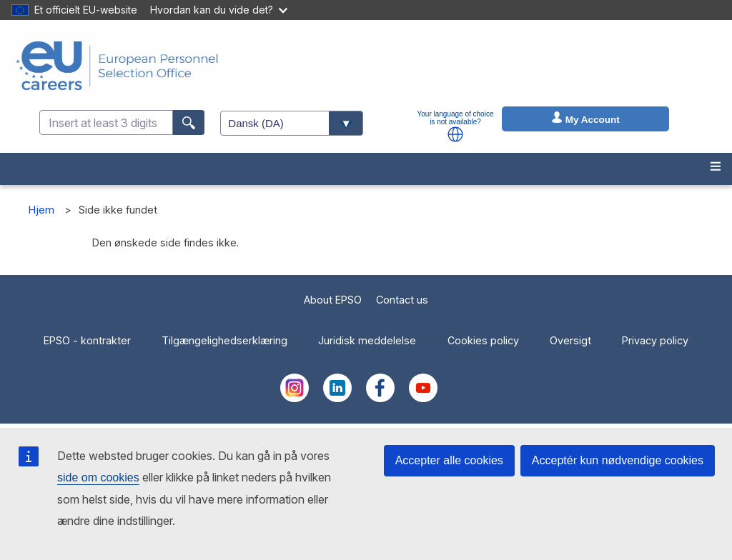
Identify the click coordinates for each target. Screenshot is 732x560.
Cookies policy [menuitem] (483, 340)
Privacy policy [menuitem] (655, 340)
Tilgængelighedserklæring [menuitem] (224, 340)
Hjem (41, 210)
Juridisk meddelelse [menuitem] (367, 340)
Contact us (402, 300)
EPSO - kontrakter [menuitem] (87, 340)
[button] (455, 134)
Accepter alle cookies (449, 460)
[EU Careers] (117, 66)
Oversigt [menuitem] (570, 340)
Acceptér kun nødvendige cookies (618, 460)
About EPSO (333, 300)
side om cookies (98, 477)
